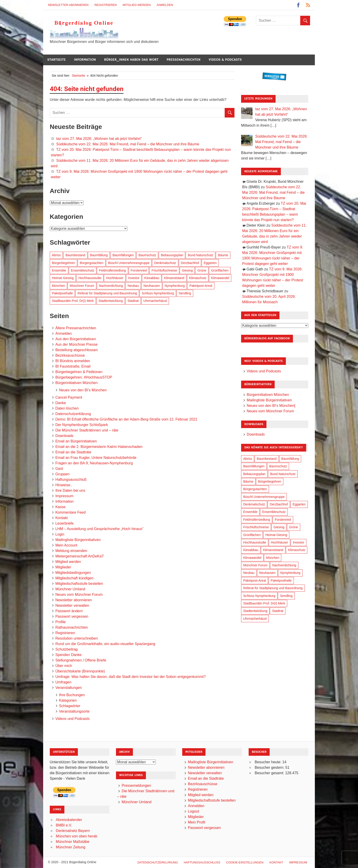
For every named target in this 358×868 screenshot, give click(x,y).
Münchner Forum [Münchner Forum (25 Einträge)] (82, 286)
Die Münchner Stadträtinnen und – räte (87, 430)
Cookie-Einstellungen (245, 862)
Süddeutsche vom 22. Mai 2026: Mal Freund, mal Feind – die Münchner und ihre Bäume (128, 144)
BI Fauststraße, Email (73, 366)
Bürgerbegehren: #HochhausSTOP (84, 377)
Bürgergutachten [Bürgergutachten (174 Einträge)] (92, 263)
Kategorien (68, 700)
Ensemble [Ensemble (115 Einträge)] (59, 270)
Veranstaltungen (68, 688)
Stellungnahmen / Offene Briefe (81, 660)
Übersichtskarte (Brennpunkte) (80, 671)
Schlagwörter (70, 706)
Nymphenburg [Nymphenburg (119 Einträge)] (175, 286)
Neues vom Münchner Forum (79, 595)
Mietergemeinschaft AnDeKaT (80, 556)
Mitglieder (63, 567)
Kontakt (61, 518)
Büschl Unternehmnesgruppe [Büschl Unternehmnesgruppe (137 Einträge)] (129, 263)
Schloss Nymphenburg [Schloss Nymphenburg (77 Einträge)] (158, 293)
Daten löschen (67, 408)
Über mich (64, 666)
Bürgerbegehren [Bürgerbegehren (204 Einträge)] (63, 263)
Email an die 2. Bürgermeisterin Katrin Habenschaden (99, 447)
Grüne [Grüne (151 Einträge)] (202, 270)
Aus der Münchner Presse (76, 344)
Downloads (64, 436)
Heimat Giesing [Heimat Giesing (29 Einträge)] (63, 278)
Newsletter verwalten (72, 605)
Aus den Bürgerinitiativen (76, 339)
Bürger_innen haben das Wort (131, 60)
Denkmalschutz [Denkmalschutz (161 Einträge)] (165, 263)
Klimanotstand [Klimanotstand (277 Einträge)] (174, 278)
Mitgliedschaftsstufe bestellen (79, 584)
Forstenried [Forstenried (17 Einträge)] (139, 270)
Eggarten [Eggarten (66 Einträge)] (210, 263)
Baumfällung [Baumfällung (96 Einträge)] (99, 255)
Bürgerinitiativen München (76, 383)
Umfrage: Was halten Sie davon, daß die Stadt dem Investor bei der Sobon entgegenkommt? (130, 677)
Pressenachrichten (184, 60)
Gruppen (62, 474)
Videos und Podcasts (72, 719)
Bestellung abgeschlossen (76, 350)
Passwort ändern (69, 611)
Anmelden (165, 5)
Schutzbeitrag (66, 649)
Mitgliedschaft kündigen (74, 578)
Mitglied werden (137, 5)
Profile (60, 622)
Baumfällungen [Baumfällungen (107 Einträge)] (123, 255)
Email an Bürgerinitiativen (76, 441)
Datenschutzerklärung (73, 414)
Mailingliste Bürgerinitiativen (78, 540)
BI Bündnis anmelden (73, 361)
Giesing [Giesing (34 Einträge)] (187, 270)
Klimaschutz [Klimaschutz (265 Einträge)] (198, 278)
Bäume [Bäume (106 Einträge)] (223, 255)
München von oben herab (77, 836)
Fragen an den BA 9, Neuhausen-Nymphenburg (94, 463)
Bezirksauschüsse (70, 355)
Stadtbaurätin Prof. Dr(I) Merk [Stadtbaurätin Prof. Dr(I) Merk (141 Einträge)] (73, 301)
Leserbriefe (64, 523)
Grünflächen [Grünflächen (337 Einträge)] (220, 270)
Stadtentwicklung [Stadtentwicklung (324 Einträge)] (111, 301)
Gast (59, 469)
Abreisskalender (69, 820)
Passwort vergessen (72, 616)
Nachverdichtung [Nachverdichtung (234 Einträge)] (111, 286)
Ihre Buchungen (72, 695)
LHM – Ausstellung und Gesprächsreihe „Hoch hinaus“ (99, 529)
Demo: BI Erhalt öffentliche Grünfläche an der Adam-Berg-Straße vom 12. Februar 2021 (126, 419)
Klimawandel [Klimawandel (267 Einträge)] (220, 278)
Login (60, 534)
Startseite (57, 60)
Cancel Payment (69, 397)
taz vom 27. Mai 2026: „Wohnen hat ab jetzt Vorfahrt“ (99, 139)
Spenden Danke (68, 655)
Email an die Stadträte (73, 452)
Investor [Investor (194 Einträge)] (134, 278)
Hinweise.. (64, 485)
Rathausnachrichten (71, 627)
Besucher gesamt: (270, 773)
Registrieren (106, 5)
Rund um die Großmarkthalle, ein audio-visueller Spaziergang (105, 644)
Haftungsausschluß (71, 480)
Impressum (64, 496)
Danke (61, 403)
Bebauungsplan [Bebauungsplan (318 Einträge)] (172, 255)
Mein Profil (197, 822)
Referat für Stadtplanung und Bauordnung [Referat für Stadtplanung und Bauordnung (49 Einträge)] (107, 293)
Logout (193, 811)
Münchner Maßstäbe (73, 842)
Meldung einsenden (71, 551)
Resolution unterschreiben (76, 638)
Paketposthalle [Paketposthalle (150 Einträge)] (62, 293)
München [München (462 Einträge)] (58, 286)
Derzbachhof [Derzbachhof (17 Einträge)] (190, 263)
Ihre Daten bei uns (70, 490)
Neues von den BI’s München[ (271, 406)
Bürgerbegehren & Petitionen (79, 372)
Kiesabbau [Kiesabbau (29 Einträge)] (152, 278)
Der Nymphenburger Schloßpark (82, 425)
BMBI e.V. (64, 825)
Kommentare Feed (70, 512)
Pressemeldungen (136, 786)
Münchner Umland (70, 589)
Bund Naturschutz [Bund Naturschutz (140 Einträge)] (201, 255)
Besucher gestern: (270, 767)
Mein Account (66, 545)
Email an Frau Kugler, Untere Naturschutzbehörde (96, 458)
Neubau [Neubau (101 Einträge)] (133, 286)
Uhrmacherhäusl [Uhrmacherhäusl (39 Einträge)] (155, 301)
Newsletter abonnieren (68, 5)
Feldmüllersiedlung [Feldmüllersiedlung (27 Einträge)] (113, 270)
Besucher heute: (268, 762)
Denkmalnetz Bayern (73, 831)
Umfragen (63, 682)
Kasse (60, 507)
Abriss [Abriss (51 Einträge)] (56, 255)
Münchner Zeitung (71, 847)
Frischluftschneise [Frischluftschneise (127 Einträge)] (164, 270)
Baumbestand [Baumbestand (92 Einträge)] (75, 255)
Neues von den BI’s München (83, 390)
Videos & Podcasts (225, 60)
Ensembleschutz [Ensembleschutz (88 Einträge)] (83, 270)
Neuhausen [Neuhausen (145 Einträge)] (152, 286)
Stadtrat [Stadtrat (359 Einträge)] (133, 301)
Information (85, 60)
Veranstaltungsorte (74, 711)
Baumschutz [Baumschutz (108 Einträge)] (147, 255)
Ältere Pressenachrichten (76, 328)
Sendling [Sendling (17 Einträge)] (185, 293)
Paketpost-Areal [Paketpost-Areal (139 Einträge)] (201, 286)
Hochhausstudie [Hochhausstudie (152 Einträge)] (90, 278)
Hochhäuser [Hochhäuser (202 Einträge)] (115, 278)
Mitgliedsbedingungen (73, 573)
